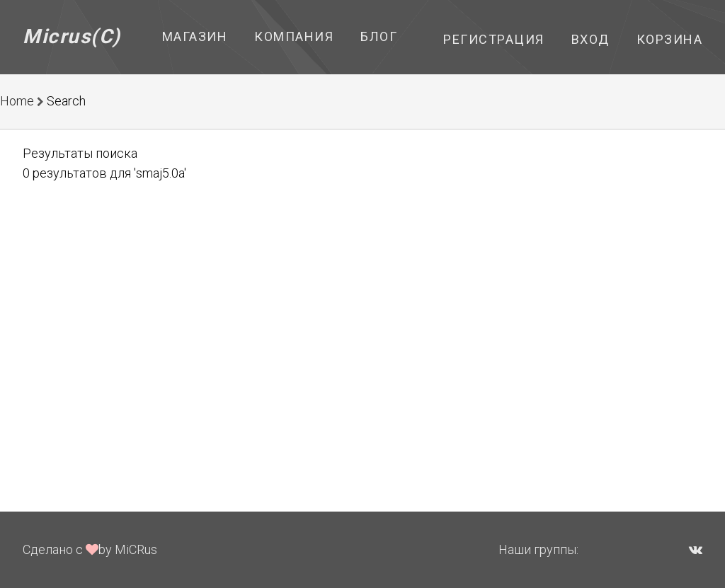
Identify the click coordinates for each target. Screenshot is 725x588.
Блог (379, 36)
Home (17, 101)
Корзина (670, 39)
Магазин (195, 36)
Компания (294, 36)
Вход (590, 39)
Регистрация (494, 39)
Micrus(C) (72, 36)
